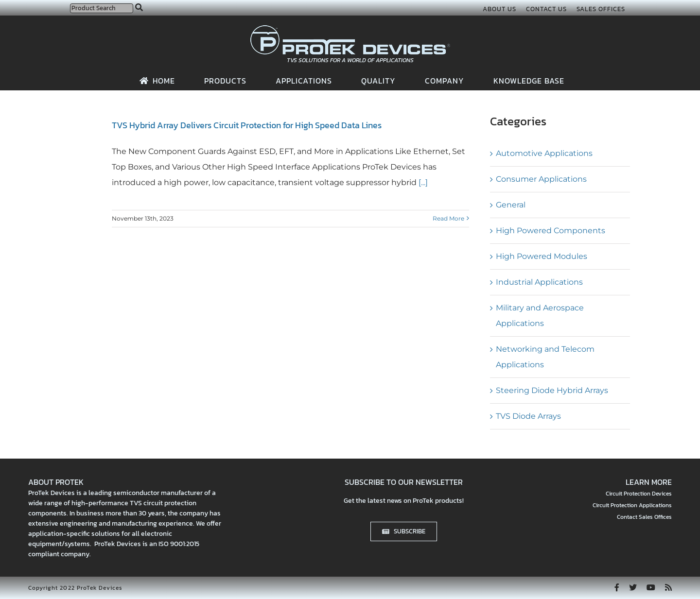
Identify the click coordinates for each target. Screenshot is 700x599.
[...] (422, 182)
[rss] (668, 587)
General (511, 205)
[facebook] (617, 587)
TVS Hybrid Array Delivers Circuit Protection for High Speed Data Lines (247, 125)
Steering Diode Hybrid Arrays (552, 390)
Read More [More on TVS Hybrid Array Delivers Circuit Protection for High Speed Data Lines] (448, 218)
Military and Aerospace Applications (540, 316)
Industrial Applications (539, 282)
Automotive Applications (544, 153)
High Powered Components (551, 231)
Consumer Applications (541, 179)
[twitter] (633, 587)
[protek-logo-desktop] (350, 29)
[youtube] (651, 587)
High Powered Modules (542, 256)
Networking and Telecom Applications (545, 357)
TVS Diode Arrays (528, 416)
